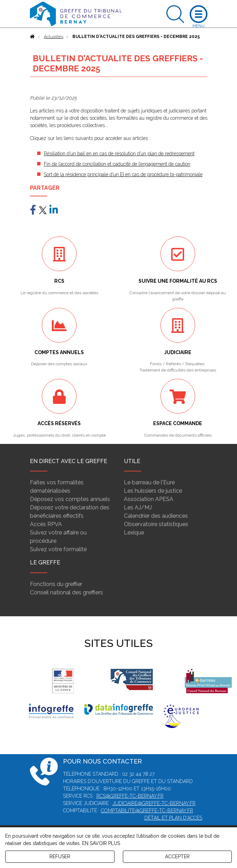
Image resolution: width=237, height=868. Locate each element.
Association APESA (149, 499)
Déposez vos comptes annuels (70, 499)
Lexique (134, 533)
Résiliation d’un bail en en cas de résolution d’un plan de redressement (119, 154)
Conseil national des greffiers (66, 592)
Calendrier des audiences (156, 516)
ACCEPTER (177, 857)
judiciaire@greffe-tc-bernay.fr (154, 803)
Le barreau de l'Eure (149, 482)
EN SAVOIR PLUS (101, 843)
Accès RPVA (46, 524)
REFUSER (60, 857)
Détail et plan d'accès (173, 818)
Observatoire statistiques (156, 524)
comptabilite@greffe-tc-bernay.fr (147, 811)
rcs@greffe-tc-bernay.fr (130, 796)
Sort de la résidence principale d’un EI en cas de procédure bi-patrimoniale (123, 174)
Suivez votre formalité (58, 549)
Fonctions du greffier (56, 584)
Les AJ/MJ (138, 507)
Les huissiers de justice (153, 491)
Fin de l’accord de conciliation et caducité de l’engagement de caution (117, 164)
